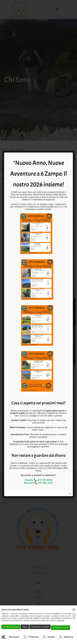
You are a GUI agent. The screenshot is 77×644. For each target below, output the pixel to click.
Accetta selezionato (11, 627)
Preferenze (34, 637)
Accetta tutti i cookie (61, 628)
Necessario (14, 637)
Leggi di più (60, 620)
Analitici (51, 637)
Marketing (68, 637)
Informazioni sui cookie (40, 627)
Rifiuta (25, 627)
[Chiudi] (74, 610)
